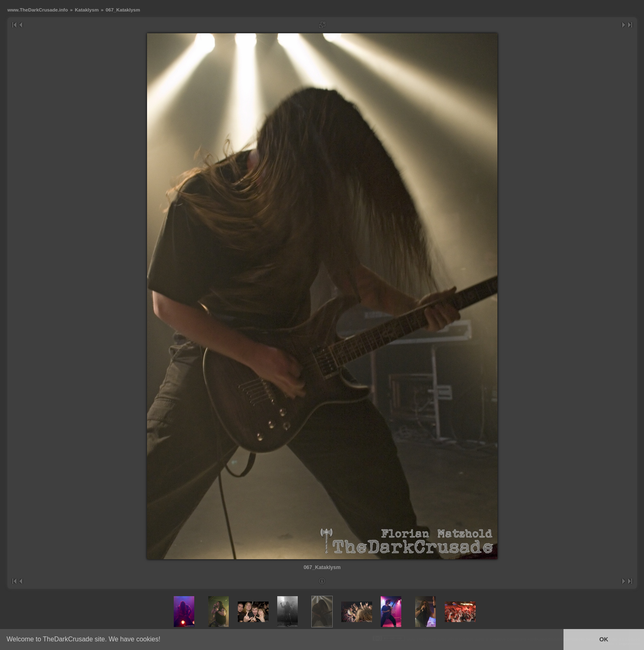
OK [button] (604, 639)
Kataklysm (87, 10)
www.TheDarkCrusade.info (38, 10)
